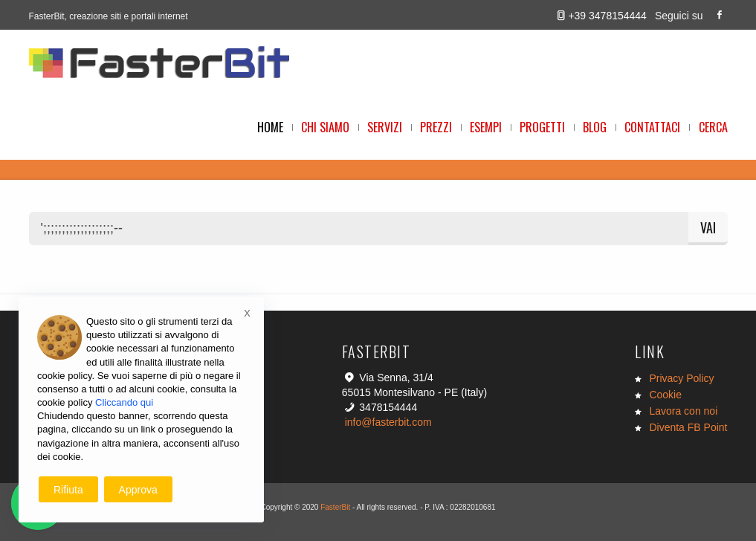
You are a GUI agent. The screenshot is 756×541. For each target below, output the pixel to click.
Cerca (713, 127)
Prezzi (436, 127)
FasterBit (335, 507)
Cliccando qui (124, 402)
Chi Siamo (325, 127)
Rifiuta (68, 490)
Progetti (542, 127)
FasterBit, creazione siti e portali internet (109, 16)
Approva (138, 490)
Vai (708, 227)
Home (270, 127)
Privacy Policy (681, 378)
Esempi (486, 127)
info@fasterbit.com (388, 422)
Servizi (385, 127)
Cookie (665, 395)
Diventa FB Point (688, 427)
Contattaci (652, 127)
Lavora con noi (683, 411)
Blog (595, 127)
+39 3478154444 (607, 16)
